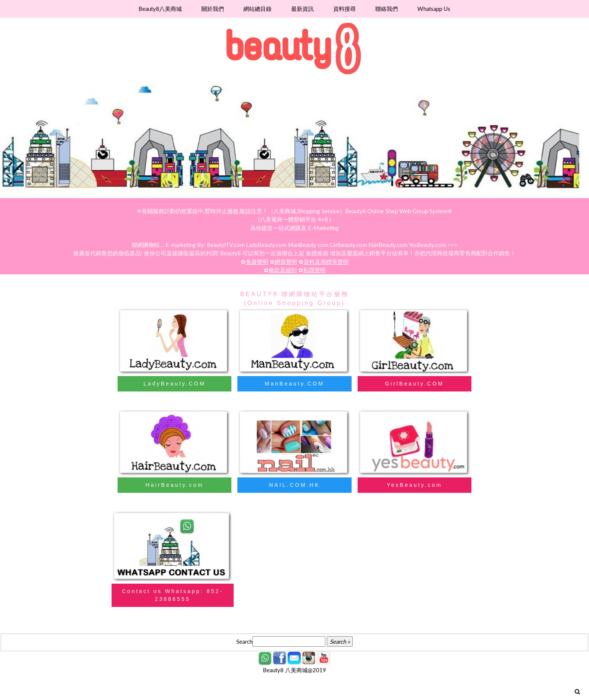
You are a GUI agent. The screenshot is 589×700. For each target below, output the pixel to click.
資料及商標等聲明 (326, 262)
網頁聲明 (286, 262)
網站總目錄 (257, 9)
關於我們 (213, 9)
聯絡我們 (387, 9)
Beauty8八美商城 (160, 9)
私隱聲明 (314, 270)
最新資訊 (302, 9)
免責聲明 (257, 262)
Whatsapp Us (434, 9)
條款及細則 (283, 270)
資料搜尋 (344, 9)
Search (244, 641)
